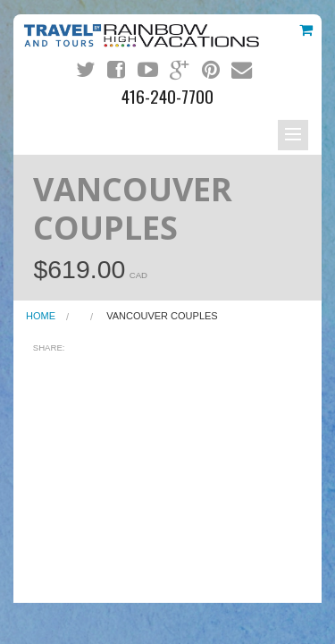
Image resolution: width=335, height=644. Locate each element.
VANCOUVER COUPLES (162, 316)
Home (41, 316)
